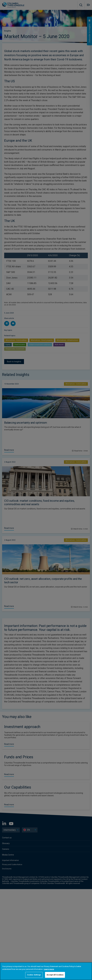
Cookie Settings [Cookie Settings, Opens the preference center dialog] (34, 975)
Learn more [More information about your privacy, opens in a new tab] (49, 969)
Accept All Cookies (55, 975)
